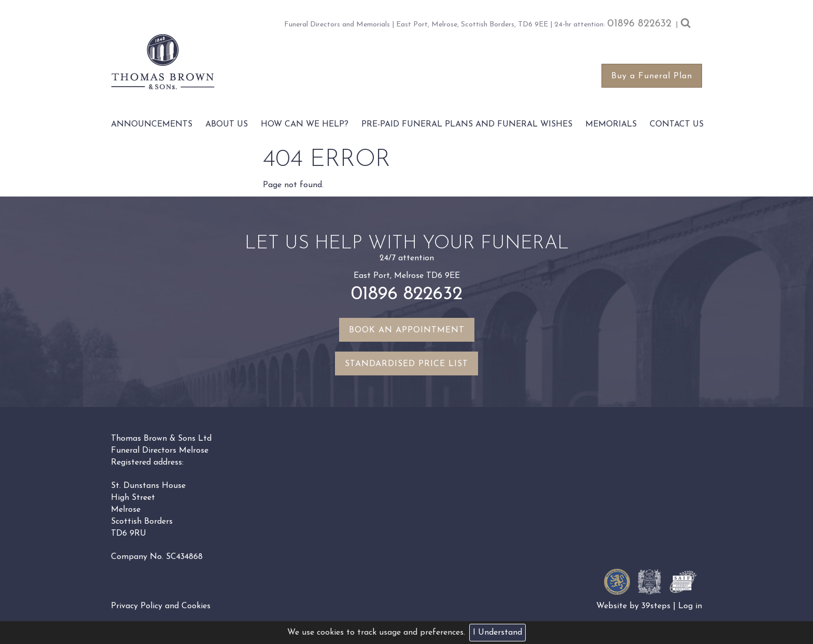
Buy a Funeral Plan (652, 76)
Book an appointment (407, 330)
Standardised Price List (406, 364)
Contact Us (677, 124)
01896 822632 (639, 24)
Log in (690, 606)
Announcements (152, 124)
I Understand (497, 633)
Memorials (611, 124)
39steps (656, 606)
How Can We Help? (305, 124)
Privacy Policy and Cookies (161, 606)
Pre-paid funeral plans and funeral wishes (467, 124)
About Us (227, 124)
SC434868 (184, 557)
